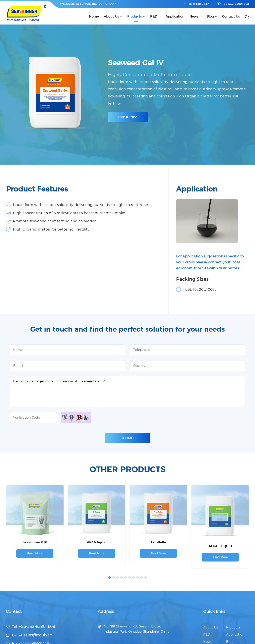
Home (94, 16)
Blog (210, 16)
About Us (111, 16)
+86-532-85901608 (236, 4)
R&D (154, 16)
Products (135, 16)
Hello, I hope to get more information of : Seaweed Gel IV (127, 392)
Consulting (128, 117)
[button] (110, 577)
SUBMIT (127, 438)
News (194, 16)
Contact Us (231, 16)
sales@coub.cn (199, 4)
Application (175, 16)
